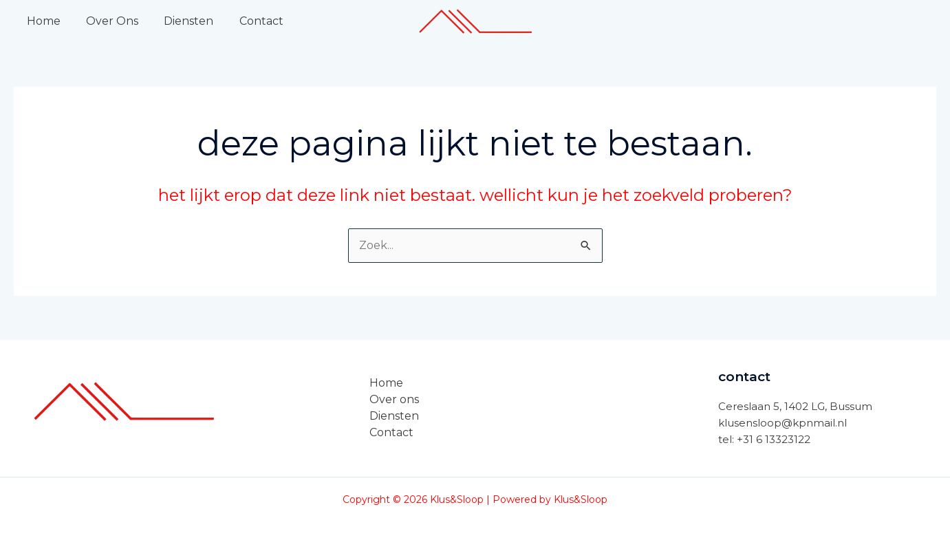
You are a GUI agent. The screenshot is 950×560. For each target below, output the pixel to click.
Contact (248, 21)
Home (42, 21)
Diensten (180, 21)
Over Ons (107, 21)
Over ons (394, 399)
